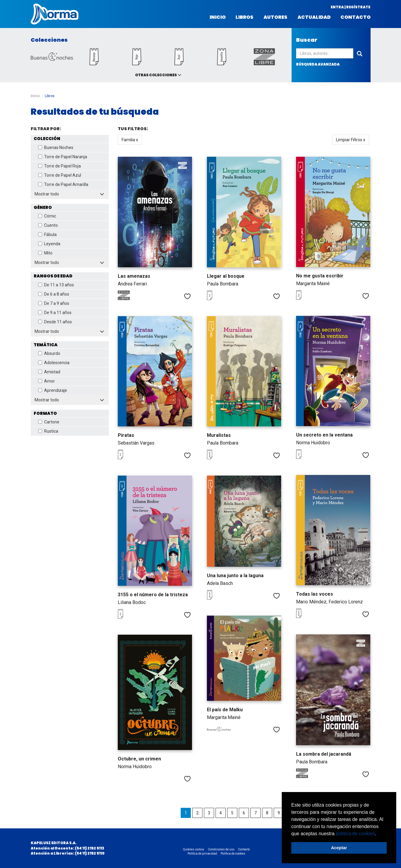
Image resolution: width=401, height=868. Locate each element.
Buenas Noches (56, 147)
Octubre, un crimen (139, 759)
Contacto (356, 17)
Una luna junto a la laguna (235, 576)
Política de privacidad (202, 854)
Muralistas (219, 435)
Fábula (47, 235)
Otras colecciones (156, 75)
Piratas (126, 435)
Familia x (130, 140)
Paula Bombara (223, 284)
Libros (244, 17)
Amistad (49, 372)
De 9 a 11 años (55, 313)
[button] (379, 834)
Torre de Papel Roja (59, 166)
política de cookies (355, 834)
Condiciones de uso (221, 849)
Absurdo (49, 353)
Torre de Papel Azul (60, 175)
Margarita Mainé (313, 284)
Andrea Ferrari (132, 284)
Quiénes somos (194, 849)
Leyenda (49, 244)
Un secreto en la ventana (324, 435)
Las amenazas (134, 276)
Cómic (47, 216)
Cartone (49, 422)
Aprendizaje (53, 390)
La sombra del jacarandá (324, 754)
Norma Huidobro (313, 443)
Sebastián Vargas (136, 443)
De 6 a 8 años (54, 294)
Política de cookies (233, 854)
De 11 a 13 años (56, 285)
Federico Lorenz (346, 602)
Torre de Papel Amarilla (63, 184)
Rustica (48, 431)
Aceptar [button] (339, 848)
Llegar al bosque (226, 276)
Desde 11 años (55, 322)
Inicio (218, 17)
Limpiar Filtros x (351, 140)
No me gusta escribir (320, 276)
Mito (45, 253)
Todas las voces (315, 594)
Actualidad (314, 17)
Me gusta (187, 296)
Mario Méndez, (312, 602)
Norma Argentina (55, 14)
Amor (47, 381)
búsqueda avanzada (318, 64)
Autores (275, 17)
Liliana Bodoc (132, 602)
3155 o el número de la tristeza (153, 595)
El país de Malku (225, 710)
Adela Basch (220, 583)
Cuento (48, 225)
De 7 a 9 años (54, 303)
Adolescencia (54, 363)
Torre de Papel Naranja (63, 157)
